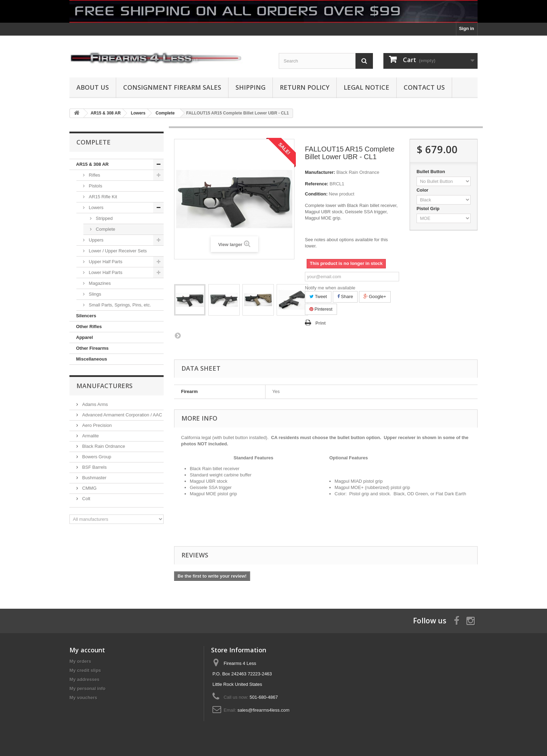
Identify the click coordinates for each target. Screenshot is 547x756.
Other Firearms (92, 348)
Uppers (96, 240)
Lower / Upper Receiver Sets (117, 251)
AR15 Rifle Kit (102, 197)
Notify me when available (330, 288)
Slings (94, 294)
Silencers (86, 316)
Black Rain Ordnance (103, 446)
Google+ (375, 297)
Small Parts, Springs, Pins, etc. (119, 305)
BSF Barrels (94, 467)
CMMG (89, 488)
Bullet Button (431, 172)
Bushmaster (94, 478)
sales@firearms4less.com (264, 710)
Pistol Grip (429, 209)
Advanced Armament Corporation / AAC (122, 415)
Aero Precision (96, 425)
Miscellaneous (92, 359)
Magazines (99, 283)
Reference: (317, 184)
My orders (80, 661)
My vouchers (83, 698)
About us (93, 87)
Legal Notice (366, 87)
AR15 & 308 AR (92, 164)
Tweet (318, 297)
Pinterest (321, 309)
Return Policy (305, 87)
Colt (86, 499)
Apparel (84, 337)
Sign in (467, 28)
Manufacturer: (320, 172)
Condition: (316, 194)
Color (423, 190)
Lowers (96, 207)
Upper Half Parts (105, 262)
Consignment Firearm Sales (172, 87)
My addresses (84, 679)
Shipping (250, 87)
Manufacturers (104, 386)
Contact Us (424, 87)
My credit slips (85, 670)
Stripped (104, 218)
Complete (105, 229)
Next (178, 335)
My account (87, 650)
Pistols (95, 186)
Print (321, 323)
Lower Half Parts (105, 272)
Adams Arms (94, 404)
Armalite (90, 436)
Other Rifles (89, 327)
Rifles (94, 175)
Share (345, 297)
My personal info (87, 688)
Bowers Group (96, 457)
